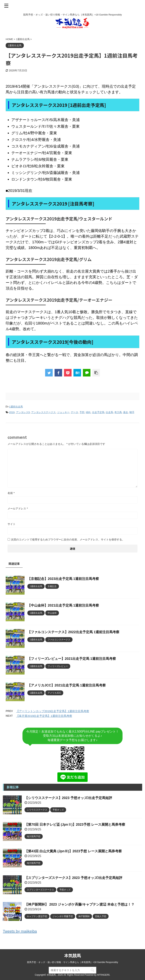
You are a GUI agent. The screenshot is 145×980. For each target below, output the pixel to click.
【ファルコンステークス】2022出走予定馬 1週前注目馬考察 (73, 632)
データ (74, 412)
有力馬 (118, 412)
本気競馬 (72, 956)
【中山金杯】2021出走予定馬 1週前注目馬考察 (63, 605)
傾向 (88, 412)
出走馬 (109, 412)
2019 (12, 412)
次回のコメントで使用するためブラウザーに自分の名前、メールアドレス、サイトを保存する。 (68, 539)
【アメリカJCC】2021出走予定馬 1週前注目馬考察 (67, 685)
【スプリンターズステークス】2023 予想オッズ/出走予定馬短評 (73, 878)
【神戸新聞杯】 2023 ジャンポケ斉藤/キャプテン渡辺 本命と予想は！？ (79, 904)
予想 (82, 412)
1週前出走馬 (16, 407)
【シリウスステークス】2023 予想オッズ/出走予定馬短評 (68, 798)
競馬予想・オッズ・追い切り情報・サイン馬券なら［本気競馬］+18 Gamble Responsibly (72, 962)
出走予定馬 (98, 412)
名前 (11, 493)
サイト (12, 524)
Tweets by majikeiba (20, 931)
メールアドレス (18, 509)
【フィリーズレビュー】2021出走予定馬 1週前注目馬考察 (72, 659)
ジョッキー (63, 412)
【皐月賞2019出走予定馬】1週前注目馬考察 (44, 716)
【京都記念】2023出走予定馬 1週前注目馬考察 (63, 579)
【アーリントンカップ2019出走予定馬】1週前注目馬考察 (53, 711)
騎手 (132, 412)
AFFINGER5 (103, 975)
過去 (126, 412)
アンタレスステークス (43, 412)
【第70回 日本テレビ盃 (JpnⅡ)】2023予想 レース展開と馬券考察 (75, 825)
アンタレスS (23, 412)
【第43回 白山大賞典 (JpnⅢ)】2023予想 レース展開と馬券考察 (73, 851)
